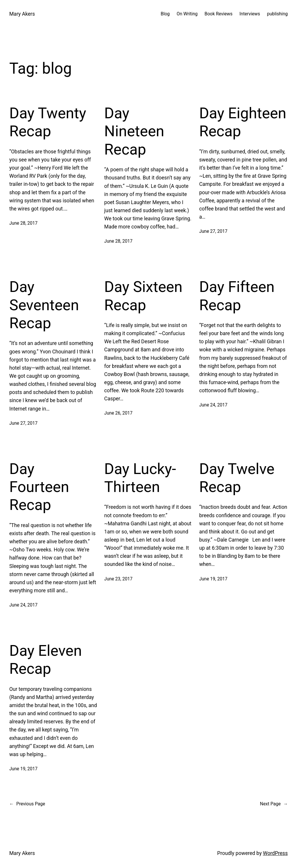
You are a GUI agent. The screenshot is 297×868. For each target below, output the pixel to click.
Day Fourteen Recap (39, 487)
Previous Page (27, 804)
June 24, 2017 (213, 405)
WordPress (275, 853)
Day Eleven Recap (46, 660)
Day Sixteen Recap (143, 296)
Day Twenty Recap (48, 122)
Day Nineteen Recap (134, 131)
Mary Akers (22, 14)
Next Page (274, 804)
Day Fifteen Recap (237, 296)
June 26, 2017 (118, 413)
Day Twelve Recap (237, 478)
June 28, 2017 (23, 223)
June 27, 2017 (213, 231)
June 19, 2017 (213, 579)
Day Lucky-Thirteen (140, 478)
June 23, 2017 (118, 579)
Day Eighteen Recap (243, 122)
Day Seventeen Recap (44, 305)
